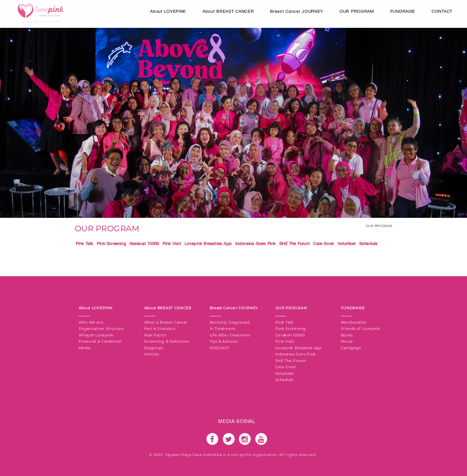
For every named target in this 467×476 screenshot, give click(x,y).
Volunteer (347, 244)
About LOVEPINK (168, 11)
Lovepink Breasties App (208, 244)
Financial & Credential (100, 341)
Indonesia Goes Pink (256, 244)
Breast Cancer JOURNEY (297, 11)
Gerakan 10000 (144, 244)
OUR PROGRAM (357, 11)
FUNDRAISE (403, 11)
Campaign (351, 348)
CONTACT (442, 11)
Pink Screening (111, 244)
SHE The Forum (294, 244)
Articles (152, 354)
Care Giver (323, 244)
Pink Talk (85, 244)
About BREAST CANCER (228, 11)
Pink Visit (172, 244)
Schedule (368, 244)
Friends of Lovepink (360, 329)
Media (85, 348)
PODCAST (220, 348)
